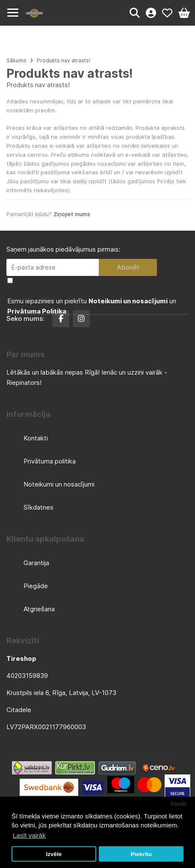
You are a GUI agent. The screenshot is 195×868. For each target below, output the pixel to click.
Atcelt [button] (178, 804)
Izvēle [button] (54, 854)
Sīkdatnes (38, 507)
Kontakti (36, 438)
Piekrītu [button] (141, 854)
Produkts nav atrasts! (64, 60)
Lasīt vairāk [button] (29, 835)
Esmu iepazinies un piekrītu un (92, 306)
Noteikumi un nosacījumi (59, 484)
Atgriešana (39, 609)
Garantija (36, 563)
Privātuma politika (50, 461)
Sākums (16, 60)
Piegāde (36, 586)
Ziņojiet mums (72, 214)
